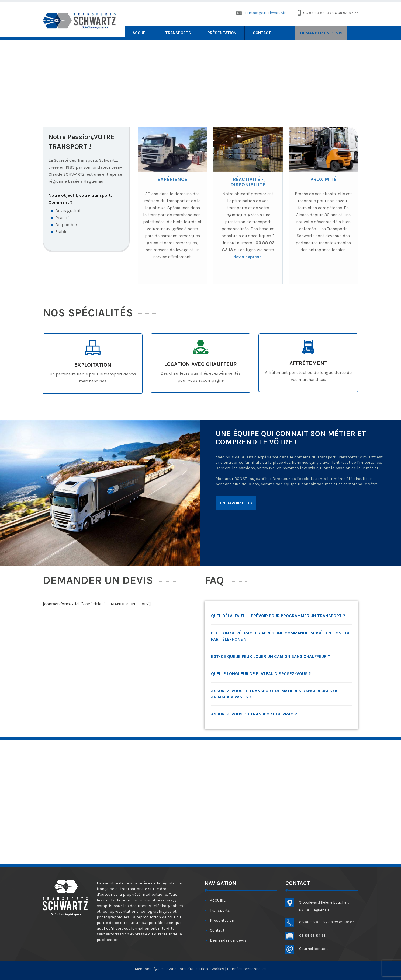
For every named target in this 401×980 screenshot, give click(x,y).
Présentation (222, 33)
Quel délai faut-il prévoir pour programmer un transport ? (278, 616)
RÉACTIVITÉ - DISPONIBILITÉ (248, 182)
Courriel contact (314, 949)
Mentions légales (150, 969)
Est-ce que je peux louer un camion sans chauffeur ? (271, 656)
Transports (178, 33)
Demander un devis (228, 940)
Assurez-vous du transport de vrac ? (254, 714)
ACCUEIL (141, 33)
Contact (262, 33)
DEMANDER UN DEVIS (321, 33)
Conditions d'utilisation (188, 969)
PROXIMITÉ (323, 179)
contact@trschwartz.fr (265, 13)
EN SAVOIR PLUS (236, 503)
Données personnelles (247, 969)
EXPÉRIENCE (172, 179)
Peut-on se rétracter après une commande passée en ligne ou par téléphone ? (281, 636)
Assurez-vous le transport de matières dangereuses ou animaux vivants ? (275, 694)
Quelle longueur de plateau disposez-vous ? (261, 674)
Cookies (217, 969)
